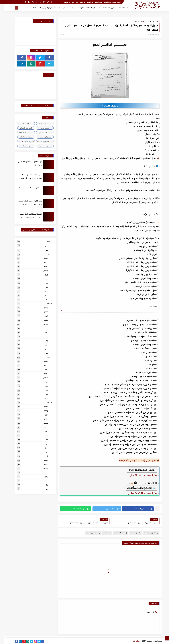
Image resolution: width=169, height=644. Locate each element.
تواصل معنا (71, 2)
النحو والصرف (134, 21)
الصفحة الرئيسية (113, 2)
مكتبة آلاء (132, 641)
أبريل (43, 287)
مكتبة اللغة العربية (74, 8)
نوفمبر (42, 262)
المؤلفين (110, 8)
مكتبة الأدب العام (61, 8)
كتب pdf (103, 533)
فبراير (43, 246)
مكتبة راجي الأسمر (89, 533)
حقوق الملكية (95, 2)
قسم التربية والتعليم (22, 137)
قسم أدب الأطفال (22, 128)
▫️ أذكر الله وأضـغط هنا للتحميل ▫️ (140, 475)
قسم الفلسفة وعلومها (22, 141)
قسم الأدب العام (41, 132)
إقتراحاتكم (79, 2)
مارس (43, 291)
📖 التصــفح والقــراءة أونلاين (138, 488)
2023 (45, 357)
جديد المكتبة (104, 2)
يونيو (43, 279)
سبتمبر (42, 266)
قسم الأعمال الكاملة (22, 132)
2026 (45, 242)
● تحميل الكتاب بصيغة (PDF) (138, 470)
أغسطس (42, 271)
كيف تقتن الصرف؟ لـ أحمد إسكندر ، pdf (26, 188)
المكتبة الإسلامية (88, 8)
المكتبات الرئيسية (100, 8)
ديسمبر (42, 258)
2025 (45, 254)
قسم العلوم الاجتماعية (41, 141)
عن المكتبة (86, 2)
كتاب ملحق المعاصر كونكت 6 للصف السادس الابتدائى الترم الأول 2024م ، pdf (26, 178)
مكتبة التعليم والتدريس (46, 8)
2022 (45, 402)
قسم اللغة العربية (117, 533)
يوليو (43, 275)
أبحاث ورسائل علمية (148, 21)
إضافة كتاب (63, 2)
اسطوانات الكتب (22, 123)
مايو (43, 283)
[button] (134, 509)
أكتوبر (43, 316)
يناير (43, 250)
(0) (58, 34)
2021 (45, 456)
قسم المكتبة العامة (22, 146)
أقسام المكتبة (120, 8)
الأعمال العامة (32, 8)
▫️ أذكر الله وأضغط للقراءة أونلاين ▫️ (139, 493)
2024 (45, 304)
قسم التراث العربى (41, 137)
